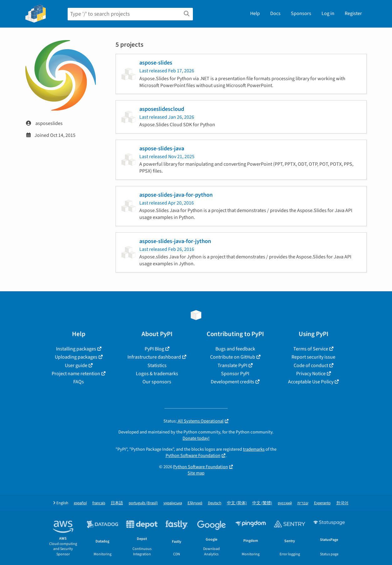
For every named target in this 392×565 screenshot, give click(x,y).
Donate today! (196, 438)
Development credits (232, 382)
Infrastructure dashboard (154, 357)
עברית (303, 503)
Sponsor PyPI (235, 374)
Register (353, 13)
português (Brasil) (143, 503)
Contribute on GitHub (233, 357)
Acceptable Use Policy (311, 382)
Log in (328, 13)
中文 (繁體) (262, 503)
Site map (196, 473)
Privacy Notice (311, 374)
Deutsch (215, 503)
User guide (76, 365)
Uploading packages (76, 357)
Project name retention (76, 374)
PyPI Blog (154, 349)
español (80, 503)
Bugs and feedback (235, 349)
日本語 (117, 503)
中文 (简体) (237, 503)
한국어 (342, 503)
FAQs (79, 382)
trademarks (254, 449)
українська (173, 503)
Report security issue (313, 357)
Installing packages (76, 349)
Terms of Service (311, 349)
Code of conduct (311, 365)
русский (285, 503)
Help (255, 13)
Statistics (157, 365)
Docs (275, 13)
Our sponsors (157, 382)
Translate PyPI (232, 365)
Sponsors (301, 13)
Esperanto (322, 503)
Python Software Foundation (193, 456)
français (99, 503)
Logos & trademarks (157, 374)
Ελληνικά (195, 503)
